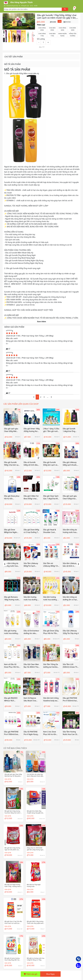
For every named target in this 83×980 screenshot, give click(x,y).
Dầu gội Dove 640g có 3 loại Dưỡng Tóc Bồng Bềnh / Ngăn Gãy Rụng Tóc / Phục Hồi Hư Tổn (32, 531)
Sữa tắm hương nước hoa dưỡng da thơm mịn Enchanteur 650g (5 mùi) (51, 598)
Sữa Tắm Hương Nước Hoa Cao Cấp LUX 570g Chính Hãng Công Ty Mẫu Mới (71, 733)
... (48, 397)
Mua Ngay (50, 974)
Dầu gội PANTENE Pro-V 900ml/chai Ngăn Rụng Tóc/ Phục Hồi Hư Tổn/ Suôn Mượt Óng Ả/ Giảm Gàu (12, 733)
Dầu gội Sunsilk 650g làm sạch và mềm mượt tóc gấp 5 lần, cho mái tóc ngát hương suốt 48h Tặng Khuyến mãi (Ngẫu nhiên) (51, 464)
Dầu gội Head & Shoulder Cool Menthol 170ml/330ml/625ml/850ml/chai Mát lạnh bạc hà (51, 531)
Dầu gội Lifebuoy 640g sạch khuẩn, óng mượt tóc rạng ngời (70, 464)
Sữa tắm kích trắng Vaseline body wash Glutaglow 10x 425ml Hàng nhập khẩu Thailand (51, 699)
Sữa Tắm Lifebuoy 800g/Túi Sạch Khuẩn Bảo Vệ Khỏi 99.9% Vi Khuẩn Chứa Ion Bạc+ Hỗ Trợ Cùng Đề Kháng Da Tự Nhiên (32, 565)
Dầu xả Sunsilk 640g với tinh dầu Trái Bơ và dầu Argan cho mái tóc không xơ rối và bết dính (31, 464)
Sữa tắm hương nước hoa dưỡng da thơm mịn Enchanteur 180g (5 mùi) (32, 598)
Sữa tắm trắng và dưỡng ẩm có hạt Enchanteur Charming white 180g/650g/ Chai (70, 598)
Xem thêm (42, 322)
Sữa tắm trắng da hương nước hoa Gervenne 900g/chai (11, 565)
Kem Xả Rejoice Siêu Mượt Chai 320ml (30, 699)
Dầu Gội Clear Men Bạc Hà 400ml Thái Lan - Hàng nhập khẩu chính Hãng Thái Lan (31, 666)
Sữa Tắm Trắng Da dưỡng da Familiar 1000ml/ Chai (51, 666)
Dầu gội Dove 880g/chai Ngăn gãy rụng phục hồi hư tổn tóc (12, 531)
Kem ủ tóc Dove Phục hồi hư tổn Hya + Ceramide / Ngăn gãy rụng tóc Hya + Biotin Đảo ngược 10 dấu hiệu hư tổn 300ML (51, 733)
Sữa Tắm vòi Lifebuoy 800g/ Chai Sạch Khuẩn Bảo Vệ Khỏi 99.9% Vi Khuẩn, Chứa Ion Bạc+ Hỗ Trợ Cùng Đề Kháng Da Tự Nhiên (51, 565)
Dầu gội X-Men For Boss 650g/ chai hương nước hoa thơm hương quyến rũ (32, 497)
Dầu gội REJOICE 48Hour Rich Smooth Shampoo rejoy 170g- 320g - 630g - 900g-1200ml (12, 699)
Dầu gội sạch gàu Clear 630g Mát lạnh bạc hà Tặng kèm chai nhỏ (11, 430)
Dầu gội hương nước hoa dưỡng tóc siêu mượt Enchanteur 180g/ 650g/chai (11, 632)
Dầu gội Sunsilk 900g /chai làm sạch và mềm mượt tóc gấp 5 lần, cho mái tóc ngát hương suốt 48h (12, 464)
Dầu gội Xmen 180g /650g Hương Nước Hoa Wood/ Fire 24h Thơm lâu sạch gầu (32, 430)
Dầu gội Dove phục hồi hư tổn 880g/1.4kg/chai (12, 497)
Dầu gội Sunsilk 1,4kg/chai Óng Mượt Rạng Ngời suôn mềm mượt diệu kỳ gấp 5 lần (70, 430)
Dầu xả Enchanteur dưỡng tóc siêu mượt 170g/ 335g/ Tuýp (31, 632)
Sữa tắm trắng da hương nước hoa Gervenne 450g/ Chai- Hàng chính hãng (70, 531)
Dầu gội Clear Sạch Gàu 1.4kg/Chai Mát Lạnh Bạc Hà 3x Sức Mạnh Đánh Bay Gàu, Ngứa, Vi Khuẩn (51, 497)
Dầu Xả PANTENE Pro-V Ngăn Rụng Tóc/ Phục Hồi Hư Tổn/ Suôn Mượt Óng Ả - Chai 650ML (32, 733)
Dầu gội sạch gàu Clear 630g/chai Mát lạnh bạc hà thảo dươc (70, 497)
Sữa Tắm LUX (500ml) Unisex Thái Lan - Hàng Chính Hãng (71, 666)
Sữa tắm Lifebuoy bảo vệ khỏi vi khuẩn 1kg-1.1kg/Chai (70, 565)
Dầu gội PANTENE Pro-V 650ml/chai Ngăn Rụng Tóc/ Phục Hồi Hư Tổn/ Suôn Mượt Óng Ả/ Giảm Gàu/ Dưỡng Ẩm (70, 699)
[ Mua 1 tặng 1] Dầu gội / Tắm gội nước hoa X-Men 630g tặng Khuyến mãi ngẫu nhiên (51, 430)
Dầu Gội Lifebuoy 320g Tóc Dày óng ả (71, 632)
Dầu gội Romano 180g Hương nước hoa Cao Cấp (11, 598)
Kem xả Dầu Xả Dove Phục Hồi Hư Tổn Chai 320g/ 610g (11, 666)
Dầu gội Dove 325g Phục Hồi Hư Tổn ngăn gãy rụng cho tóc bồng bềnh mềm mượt (51, 632)
